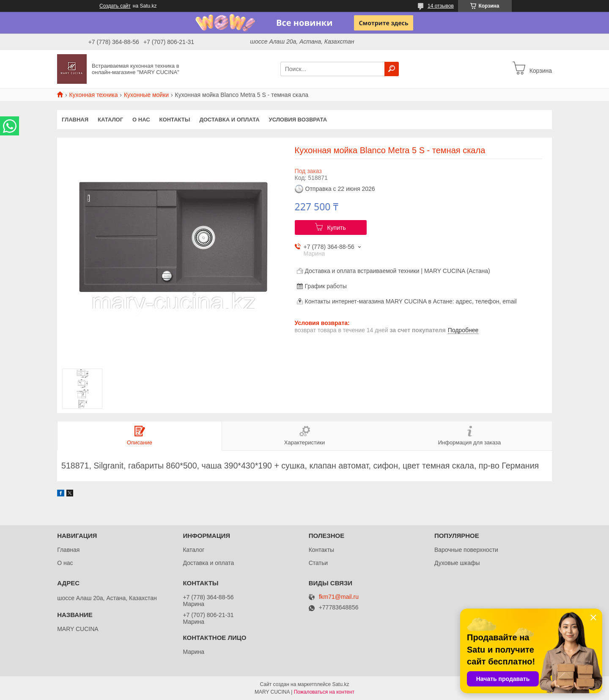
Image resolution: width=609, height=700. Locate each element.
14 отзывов (441, 6)
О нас (141, 120)
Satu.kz (340, 684)
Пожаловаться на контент (324, 692)
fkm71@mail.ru (339, 597)
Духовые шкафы (457, 563)
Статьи (318, 563)
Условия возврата (298, 120)
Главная (75, 120)
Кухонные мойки (146, 95)
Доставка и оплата (229, 120)
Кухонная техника (93, 95)
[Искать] (392, 69)
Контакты (175, 120)
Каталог (110, 120)
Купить (336, 228)
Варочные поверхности (466, 550)
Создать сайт (115, 6)
